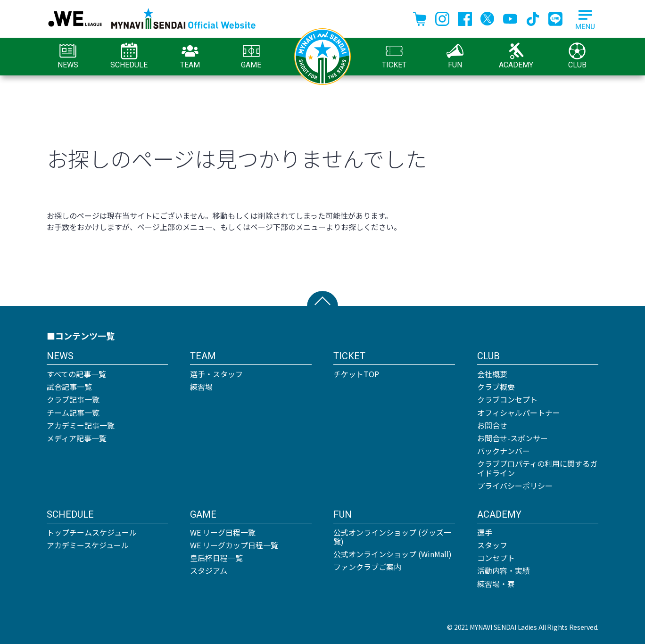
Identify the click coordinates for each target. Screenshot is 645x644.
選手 (485, 532)
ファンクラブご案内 (367, 567)
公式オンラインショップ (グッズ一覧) (392, 537)
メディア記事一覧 (77, 438)
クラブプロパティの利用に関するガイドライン (537, 468)
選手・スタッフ (216, 374)
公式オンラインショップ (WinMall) (393, 554)
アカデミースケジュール (88, 545)
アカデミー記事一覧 (81, 425)
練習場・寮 (496, 584)
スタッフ (492, 545)
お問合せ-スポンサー (513, 438)
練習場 (201, 387)
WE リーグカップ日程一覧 (234, 545)
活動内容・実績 (504, 570)
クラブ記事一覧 (73, 399)
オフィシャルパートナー (519, 413)
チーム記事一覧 (73, 413)
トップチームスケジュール (92, 532)
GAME (251, 56)
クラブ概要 (496, 387)
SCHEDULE (129, 56)
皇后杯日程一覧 (216, 558)
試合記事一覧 (69, 387)
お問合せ (492, 425)
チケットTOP (356, 374)
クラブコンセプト (507, 399)
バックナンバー (504, 451)
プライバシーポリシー (515, 486)
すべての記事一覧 (76, 374)
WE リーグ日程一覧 (223, 532)
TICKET (394, 56)
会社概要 (492, 374)
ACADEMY (516, 56)
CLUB (577, 56)
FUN (455, 56)
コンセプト (496, 558)
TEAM (190, 56)
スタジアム (209, 570)
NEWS (68, 56)
